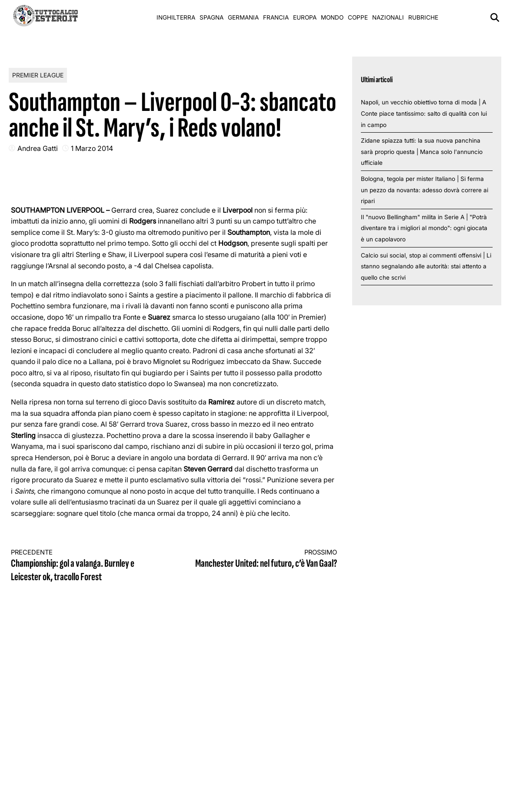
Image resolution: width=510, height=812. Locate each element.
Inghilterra (176, 17)
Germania (243, 17)
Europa (305, 17)
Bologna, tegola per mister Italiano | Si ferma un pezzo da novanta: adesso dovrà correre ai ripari (425, 190)
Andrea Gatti (38, 148)
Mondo (332, 17)
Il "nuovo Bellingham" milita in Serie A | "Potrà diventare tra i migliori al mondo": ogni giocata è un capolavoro (424, 228)
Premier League (38, 75)
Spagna (212, 17)
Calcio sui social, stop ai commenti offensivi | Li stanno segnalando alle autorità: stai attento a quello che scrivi (426, 266)
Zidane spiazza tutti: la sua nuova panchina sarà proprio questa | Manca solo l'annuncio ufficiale (422, 152)
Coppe (358, 17)
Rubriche (423, 17)
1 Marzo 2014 (92, 148)
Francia (276, 17)
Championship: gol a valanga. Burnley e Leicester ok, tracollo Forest (84, 566)
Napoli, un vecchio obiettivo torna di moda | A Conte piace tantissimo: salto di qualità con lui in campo (424, 113)
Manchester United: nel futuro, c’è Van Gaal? (264, 559)
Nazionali (388, 17)
